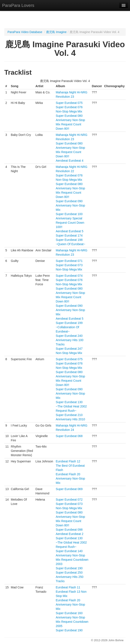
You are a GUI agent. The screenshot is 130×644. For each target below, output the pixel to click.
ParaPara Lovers (18, 5)
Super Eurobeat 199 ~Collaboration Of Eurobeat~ (69, 327)
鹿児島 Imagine (56, 32)
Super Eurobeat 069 (69, 489)
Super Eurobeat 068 (69, 436)
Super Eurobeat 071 (69, 261)
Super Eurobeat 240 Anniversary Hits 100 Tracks (69, 340)
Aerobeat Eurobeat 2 (69, 534)
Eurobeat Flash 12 (68, 461)
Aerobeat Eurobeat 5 (69, 231)
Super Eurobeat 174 (69, 235)
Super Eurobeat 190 (69, 568)
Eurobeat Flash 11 (68, 587)
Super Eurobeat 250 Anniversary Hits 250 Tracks (69, 577)
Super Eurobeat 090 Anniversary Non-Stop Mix (70, 205)
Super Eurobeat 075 (69, 103)
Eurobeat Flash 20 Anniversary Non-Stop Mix (70, 478)
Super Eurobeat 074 (69, 276)
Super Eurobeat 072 (69, 500)
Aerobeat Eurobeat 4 (69, 161)
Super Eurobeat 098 (69, 530)
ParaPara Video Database (25, 32)
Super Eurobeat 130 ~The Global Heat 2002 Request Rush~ (71, 406)
